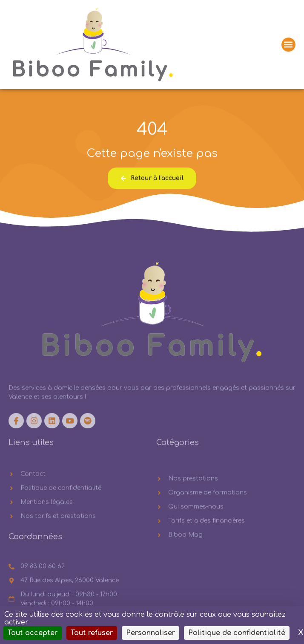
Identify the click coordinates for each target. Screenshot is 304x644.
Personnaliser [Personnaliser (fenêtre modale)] (151, 633)
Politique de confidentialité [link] (237, 633)
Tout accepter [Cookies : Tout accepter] (33, 633)
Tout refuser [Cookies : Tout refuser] (92, 633)
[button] (288, 45)
